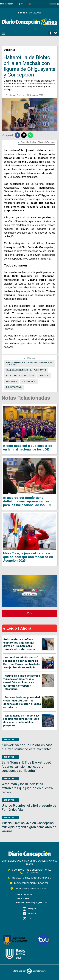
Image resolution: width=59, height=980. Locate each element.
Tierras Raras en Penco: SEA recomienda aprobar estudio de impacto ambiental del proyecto (21, 721)
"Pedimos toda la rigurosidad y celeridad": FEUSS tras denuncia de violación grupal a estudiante (22, 702)
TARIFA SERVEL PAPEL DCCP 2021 (31, 888)
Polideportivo (14, 387)
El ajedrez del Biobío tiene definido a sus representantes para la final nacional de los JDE (28, 501)
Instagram (30, 909)
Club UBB (44, 376)
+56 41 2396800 (32, 873)
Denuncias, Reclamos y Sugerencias (31, 902)
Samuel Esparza (17, 95)
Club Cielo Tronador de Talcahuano (26, 370)
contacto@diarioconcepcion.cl (31, 878)
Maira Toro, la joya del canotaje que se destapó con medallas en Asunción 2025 (28, 557)
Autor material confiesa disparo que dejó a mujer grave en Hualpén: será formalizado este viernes (19, 644)
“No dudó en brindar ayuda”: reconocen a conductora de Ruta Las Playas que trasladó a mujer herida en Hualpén (21, 662)
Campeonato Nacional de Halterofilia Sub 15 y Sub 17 (29, 363)
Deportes (12, 381)
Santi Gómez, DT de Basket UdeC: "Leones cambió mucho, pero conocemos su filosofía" (27, 767)
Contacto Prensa (22, 898)
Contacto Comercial (23, 894)
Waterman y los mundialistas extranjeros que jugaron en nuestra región (27, 788)
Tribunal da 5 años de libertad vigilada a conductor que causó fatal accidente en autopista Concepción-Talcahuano (22, 682)
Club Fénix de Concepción (20, 376)
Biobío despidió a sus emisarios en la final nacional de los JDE (28, 448)
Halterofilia (29, 381)
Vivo (29, 613)
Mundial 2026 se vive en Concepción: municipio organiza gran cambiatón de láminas (29, 827)
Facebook (29, 914)
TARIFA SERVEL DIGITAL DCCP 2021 (32, 883)
